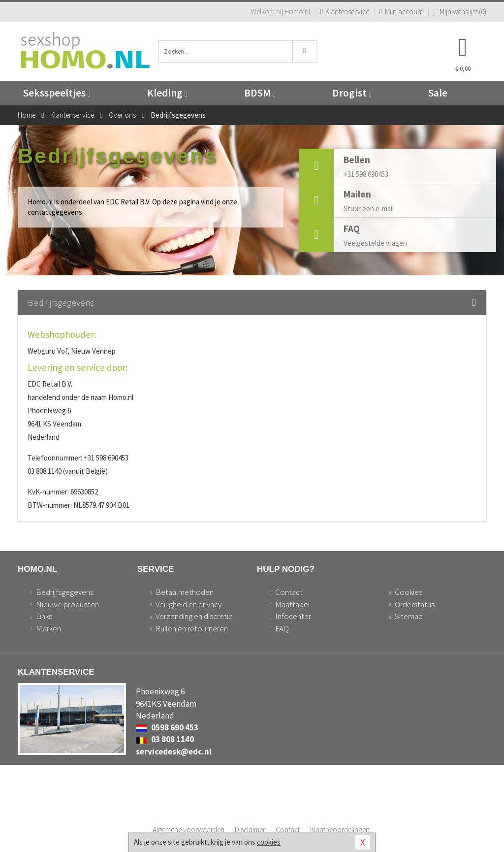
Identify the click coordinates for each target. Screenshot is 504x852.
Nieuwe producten (67, 604)
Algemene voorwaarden (189, 830)
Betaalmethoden (185, 592)
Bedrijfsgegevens (65, 592)
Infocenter (293, 616)
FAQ (282, 628)
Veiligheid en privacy (189, 604)
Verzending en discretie (194, 616)
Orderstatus (415, 604)
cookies (269, 842)
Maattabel (293, 604)
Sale (438, 93)
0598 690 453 (167, 727)
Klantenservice (345, 12)
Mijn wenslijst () (460, 12)
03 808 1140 (165, 739)
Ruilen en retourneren (192, 628)
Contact (289, 592)
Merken (48, 628)
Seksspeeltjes (57, 93)
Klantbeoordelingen (340, 830)
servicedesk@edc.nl (174, 752)
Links (44, 616)
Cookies (409, 592)
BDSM (260, 93)
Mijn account (401, 12)
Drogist (352, 93)
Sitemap (409, 616)
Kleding (167, 93)
